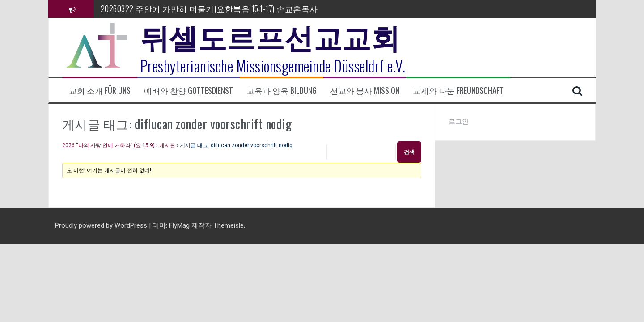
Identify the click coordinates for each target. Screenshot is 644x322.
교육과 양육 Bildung (282, 91)
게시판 (167, 145)
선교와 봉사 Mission (365, 91)
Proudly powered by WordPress (102, 225)
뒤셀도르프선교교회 (270, 36)
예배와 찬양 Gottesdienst (189, 91)
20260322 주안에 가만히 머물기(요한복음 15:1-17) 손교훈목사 (209, 8)
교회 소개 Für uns (100, 91)
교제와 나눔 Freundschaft (458, 91)
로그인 (459, 122)
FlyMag (179, 225)
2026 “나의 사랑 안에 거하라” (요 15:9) (108, 145)
